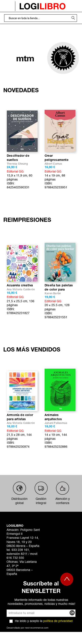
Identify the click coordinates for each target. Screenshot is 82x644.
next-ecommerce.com (37, 628)
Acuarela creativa (20, 286)
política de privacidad (58, 621)
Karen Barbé (53, 293)
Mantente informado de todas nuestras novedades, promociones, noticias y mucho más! (41, 602)
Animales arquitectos (53, 417)
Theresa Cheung (17, 164)
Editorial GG (15, 172)
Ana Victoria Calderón (21, 290)
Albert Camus (53, 164)
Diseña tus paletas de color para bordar (59, 288)
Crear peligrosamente (57, 158)
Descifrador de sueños (18, 158)
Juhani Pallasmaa (56, 423)
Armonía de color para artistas (20, 417)
